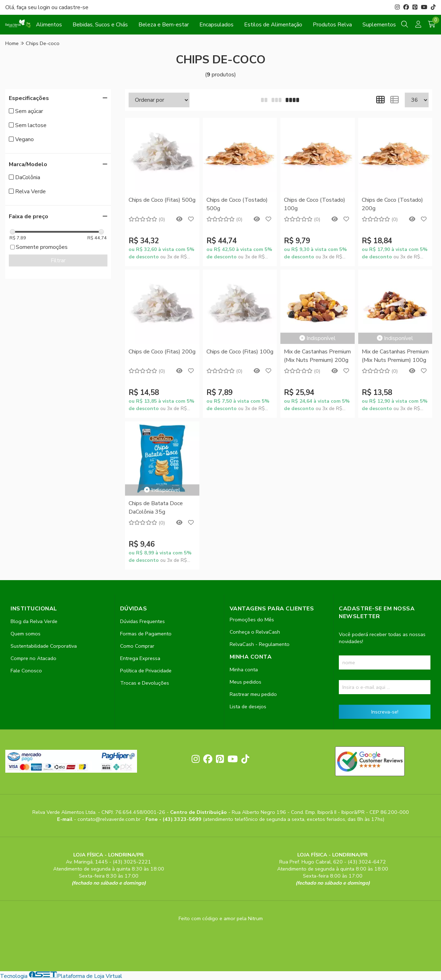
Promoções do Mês (252, 620)
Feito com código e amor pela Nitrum (221, 918)
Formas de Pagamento (146, 634)
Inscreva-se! (385, 712)
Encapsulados (216, 25)
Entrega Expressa (140, 658)
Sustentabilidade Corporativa (44, 646)
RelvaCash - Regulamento (260, 644)
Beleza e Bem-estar (164, 25)
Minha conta (244, 670)
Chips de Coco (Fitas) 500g (162, 200)
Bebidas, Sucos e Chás (100, 25)
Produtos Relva (332, 25)
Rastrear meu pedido (253, 694)
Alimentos (49, 25)
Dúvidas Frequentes (142, 621)
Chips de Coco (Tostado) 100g (315, 204)
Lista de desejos (248, 706)
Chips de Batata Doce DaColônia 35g (156, 508)
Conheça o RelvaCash (255, 632)
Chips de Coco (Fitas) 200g (162, 352)
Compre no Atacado (33, 658)
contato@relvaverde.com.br (110, 819)
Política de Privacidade (146, 671)
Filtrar (58, 260)
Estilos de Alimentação (273, 25)
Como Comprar (137, 646)
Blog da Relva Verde (34, 621)
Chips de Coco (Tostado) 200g (392, 204)
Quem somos (26, 634)
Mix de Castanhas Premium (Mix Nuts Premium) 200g (317, 356)
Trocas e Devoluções (145, 683)
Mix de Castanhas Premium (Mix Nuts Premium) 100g (395, 356)
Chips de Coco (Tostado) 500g (237, 204)
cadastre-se (74, 7)
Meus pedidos (246, 682)
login (45, 7)
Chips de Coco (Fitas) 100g (240, 352)
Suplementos (379, 25)
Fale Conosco (26, 671)
